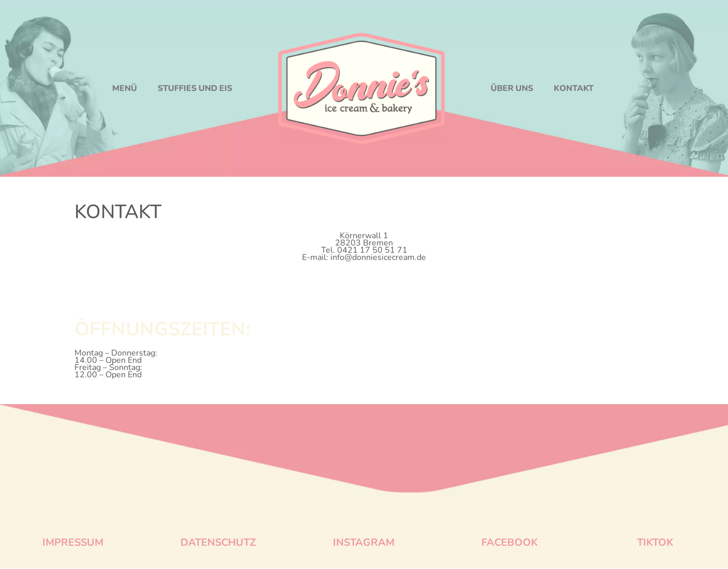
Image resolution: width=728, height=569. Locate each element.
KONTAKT (574, 88)
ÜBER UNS (512, 88)
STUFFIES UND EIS (195, 88)
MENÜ (125, 88)
